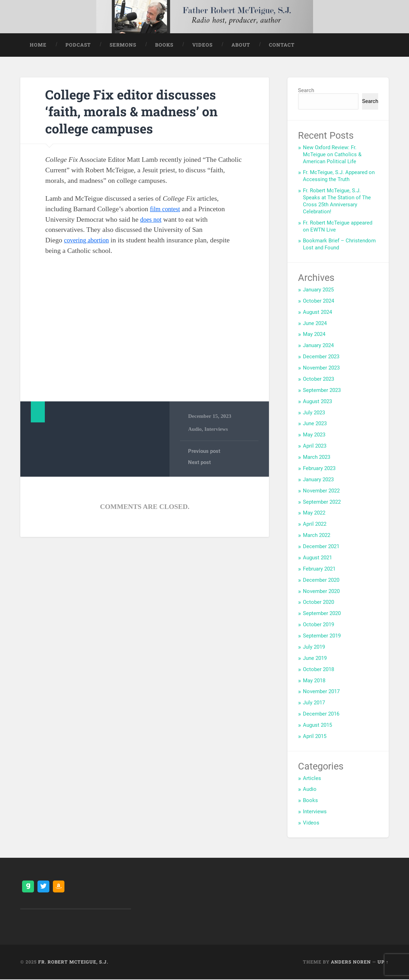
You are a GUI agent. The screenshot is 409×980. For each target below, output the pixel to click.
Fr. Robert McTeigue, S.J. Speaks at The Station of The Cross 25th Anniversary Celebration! (337, 202)
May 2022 (314, 513)
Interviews (217, 430)
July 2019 (314, 647)
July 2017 (314, 703)
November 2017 (321, 692)
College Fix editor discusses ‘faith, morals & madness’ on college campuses (140, 111)
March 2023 (317, 458)
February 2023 (319, 469)
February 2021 (319, 569)
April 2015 (315, 737)
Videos (202, 45)
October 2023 (318, 379)
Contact (282, 45)
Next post (199, 463)
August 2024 (317, 312)
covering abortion (89, 241)
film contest (166, 209)
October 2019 (318, 625)
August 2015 (317, 726)
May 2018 (314, 681)
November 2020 (321, 592)
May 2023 (314, 435)
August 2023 (317, 402)
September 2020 (322, 614)
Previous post (204, 452)
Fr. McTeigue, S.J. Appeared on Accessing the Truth (339, 177)
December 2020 (321, 580)
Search (306, 91)
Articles (312, 779)
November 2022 (321, 491)
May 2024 (314, 335)
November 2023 (321, 368)
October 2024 (318, 301)
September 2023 (322, 391)
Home (38, 45)
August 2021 (317, 558)
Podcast (78, 45)
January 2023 (318, 480)
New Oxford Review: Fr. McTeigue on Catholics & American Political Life (332, 155)
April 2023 (315, 447)
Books (164, 45)
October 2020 (318, 603)
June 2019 (315, 658)
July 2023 (314, 413)
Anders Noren (351, 962)
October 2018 (318, 670)
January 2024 (318, 346)
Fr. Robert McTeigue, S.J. (73, 962)
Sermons (123, 45)
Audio (195, 430)
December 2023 (321, 357)
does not (152, 220)
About (241, 45)
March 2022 (317, 536)
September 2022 (322, 502)
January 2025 (318, 290)
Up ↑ (383, 962)
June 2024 (315, 324)
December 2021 (321, 547)
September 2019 (322, 636)
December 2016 (321, 715)
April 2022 (315, 525)
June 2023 (315, 424)
